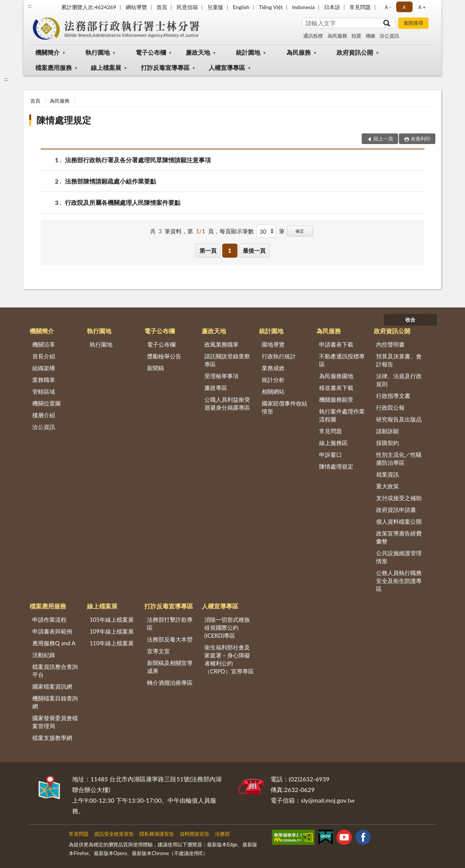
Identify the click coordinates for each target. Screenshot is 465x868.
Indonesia (303, 7)
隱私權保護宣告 (157, 834)
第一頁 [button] (208, 250)
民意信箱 (187, 7)
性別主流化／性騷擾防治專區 (399, 459)
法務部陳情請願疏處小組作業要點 (111, 181)
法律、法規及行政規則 (399, 380)
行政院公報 (390, 407)
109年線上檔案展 (112, 631)
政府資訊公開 (355, 52)
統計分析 (273, 380)
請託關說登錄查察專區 (227, 360)
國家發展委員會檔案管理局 (55, 722)
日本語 (332, 7)
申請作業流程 (49, 619)
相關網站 (273, 391)
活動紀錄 (44, 655)
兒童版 (215, 7)
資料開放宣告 (195, 834)
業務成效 (273, 368)
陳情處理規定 (64, 120)
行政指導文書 (393, 396)
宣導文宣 (158, 651)
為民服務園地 (336, 376)
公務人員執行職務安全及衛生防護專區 (399, 581)
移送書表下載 (336, 388)
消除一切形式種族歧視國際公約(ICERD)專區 (227, 627)
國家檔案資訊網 (52, 686)
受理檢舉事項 (221, 376)
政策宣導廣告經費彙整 (399, 537)
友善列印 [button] (421, 139)
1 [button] (230, 250)
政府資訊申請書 (396, 510)
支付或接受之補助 (399, 498)
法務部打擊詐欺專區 (170, 623)
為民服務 (337, 36)
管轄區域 (44, 391)
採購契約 (387, 443)
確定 (300, 231)
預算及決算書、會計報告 (399, 360)
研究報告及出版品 (399, 419)
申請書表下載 (336, 344)
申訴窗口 (331, 455)
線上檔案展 (106, 67)
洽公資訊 (389, 36)
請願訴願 (387, 431)
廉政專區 (216, 388)
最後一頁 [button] (254, 250)
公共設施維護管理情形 (399, 557)
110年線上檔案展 (112, 643)
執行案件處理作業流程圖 (342, 415)
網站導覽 (136, 7)
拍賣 (356, 36)
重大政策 (387, 486)
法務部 (222, 834)
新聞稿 (156, 368)
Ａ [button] (404, 7)
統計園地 (248, 52)
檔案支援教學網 (52, 738)
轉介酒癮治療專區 (170, 683)
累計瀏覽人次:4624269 (89, 7)
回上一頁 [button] (383, 139)
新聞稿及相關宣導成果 (170, 667)
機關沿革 (44, 344)
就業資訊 (387, 474)
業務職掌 (44, 380)
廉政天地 (198, 52)
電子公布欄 (151, 52)
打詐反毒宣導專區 (165, 67)
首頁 (162, 7)
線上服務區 (333, 443)
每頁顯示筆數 (237, 231)
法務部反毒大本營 (170, 639)
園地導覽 (273, 344)
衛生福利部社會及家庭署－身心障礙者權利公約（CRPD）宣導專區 (229, 659)
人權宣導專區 (227, 67)
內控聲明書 (390, 344)
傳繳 (370, 36)
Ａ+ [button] (421, 7)
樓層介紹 (44, 415)
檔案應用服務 (54, 67)
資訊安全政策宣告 (114, 834)
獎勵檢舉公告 (164, 356)
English (241, 7)
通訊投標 (313, 36)
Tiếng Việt (271, 7)
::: (30, 6)
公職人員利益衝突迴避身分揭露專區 (227, 403)
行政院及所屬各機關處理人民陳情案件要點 (123, 202)
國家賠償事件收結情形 (285, 407)
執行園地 (98, 52)
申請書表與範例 (52, 631)
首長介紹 (44, 356)
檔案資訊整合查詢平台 (55, 671)
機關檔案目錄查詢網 (55, 702)
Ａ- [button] (387, 7)
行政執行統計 (279, 356)
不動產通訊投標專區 (342, 360)
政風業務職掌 (221, 344)
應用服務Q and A (54, 643)
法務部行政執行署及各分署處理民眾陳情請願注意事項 (138, 160)
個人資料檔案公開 (399, 521)
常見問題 (360, 7)
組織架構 (44, 368)
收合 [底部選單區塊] (410, 320)
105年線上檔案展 (112, 619)
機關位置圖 (47, 403)
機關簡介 (47, 52)
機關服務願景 (336, 399)
